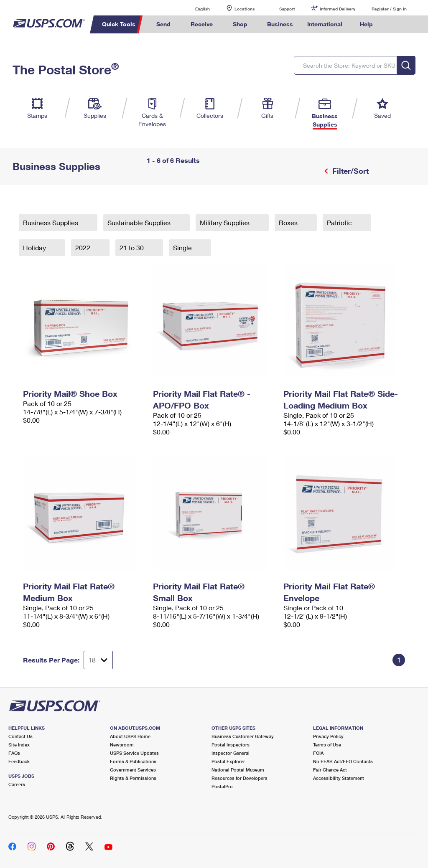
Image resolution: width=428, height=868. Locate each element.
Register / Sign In (389, 9)
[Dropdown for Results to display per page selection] (98, 660)
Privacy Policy (328, 736)
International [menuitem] (325, 24)
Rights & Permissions (133, 778)
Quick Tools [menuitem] (119, 24)
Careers (17, 784)
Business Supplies (51, 222)
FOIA (318, 753)
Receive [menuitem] (202, 24)
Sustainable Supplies (140, 222)
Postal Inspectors (231, 745)
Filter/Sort (349, 171)
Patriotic (340, 222)
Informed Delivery (338, 9)
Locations (245, 9)
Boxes (289, 222)
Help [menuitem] (366, 24)
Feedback (19, 761)
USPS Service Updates (134, 753)
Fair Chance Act (330, 770)
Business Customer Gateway (243, 736)
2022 (84, 247)
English (194, 9)
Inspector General (231, 753)
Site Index (19, 745)
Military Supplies (225, 222)
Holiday (35, 247)
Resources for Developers (239, 778)
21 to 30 (132, 247)
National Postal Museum (238, 770)
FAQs (14, 753)
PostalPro (222, 786)
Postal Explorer (228, 761)
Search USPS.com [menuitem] (394, 24)
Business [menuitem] (280, 24)
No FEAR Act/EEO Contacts (343, 761)
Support (287, 9)
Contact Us (20, 736)
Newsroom (122, 745)
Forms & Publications (133, 761)
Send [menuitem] (163, 24)
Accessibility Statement (339, 778)
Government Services (133, 770)
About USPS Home (130, 736)
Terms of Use (327, 745)
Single (183, 247)
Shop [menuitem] (240, 24)
